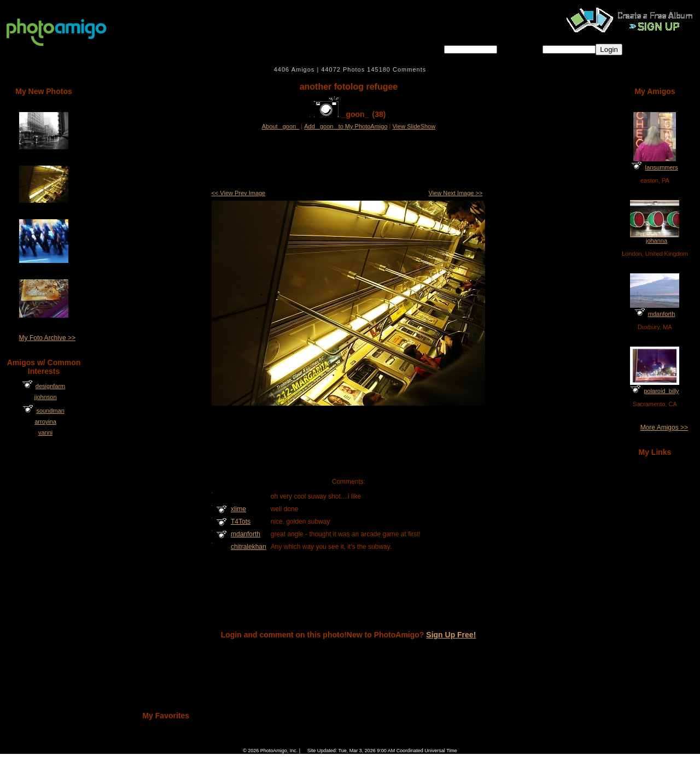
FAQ (276, 743)
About (382, 743)
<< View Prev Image (238, 193)
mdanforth (662, 314)
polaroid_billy (661, 391)
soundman (50, 411)
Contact (407, 743)
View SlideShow (414, 126)
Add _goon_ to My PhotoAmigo (346, 126)
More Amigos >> (664, 428)
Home (253, 743)
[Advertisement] (348, 161)
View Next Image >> (456, 193)
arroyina (45, 422)
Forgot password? (657, 49)
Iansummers (661, 167)
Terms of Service (348, 743)
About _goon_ (281, 126)
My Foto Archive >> (47, 338)
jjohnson (46, 397)
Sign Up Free (439, 743)
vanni (45, 432)
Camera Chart (306, 743)
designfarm (50, 386)
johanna (657, 241)
